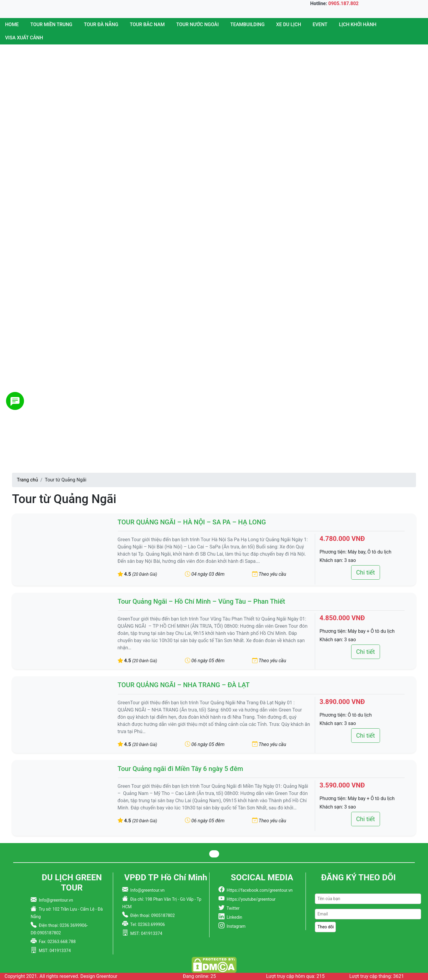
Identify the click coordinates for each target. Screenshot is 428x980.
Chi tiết (366, 572)
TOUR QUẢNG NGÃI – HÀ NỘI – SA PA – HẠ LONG (192, 522)
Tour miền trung (51, 24)
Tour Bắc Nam (147, 24)
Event (320, 24)
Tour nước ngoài (197, 24)
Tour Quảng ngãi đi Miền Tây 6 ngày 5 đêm (180, 769)
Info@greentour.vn (55, 900)
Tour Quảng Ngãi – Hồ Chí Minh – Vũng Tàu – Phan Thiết (201, 601)
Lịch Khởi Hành (358, 24)
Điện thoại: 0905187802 (151, 915)
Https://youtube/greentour (250, 899)
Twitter (232, 908)
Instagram (235, 926)
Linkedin (233, 917)
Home (12, 24)
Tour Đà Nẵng (101, 24)
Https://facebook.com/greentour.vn (259, 890)
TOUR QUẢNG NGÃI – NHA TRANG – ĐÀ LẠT (184, 685)
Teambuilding (247, 24)
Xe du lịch (289, 24)
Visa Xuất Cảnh (24, 38)
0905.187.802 (344, 3)
